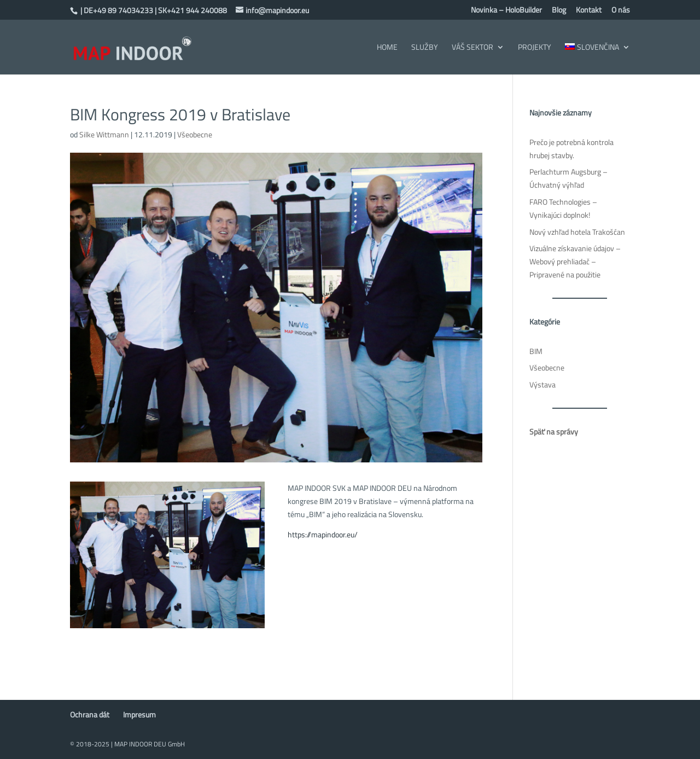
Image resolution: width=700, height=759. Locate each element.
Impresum (139, 714)
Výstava (542, 384)
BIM (536, 351)
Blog (559, 11)
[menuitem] (597, 59)
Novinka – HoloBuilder (506, 11)
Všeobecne (195, 134)
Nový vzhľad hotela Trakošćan (577, 232)
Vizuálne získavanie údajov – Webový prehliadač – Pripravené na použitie (575, 261)
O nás (621, 11)
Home (387, 48)
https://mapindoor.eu (321, 534)
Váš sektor (472, 48)
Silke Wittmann (104, 134)
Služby (425, 48)
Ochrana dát (90, 714)
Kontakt (589, 11)
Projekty (535, 48)
